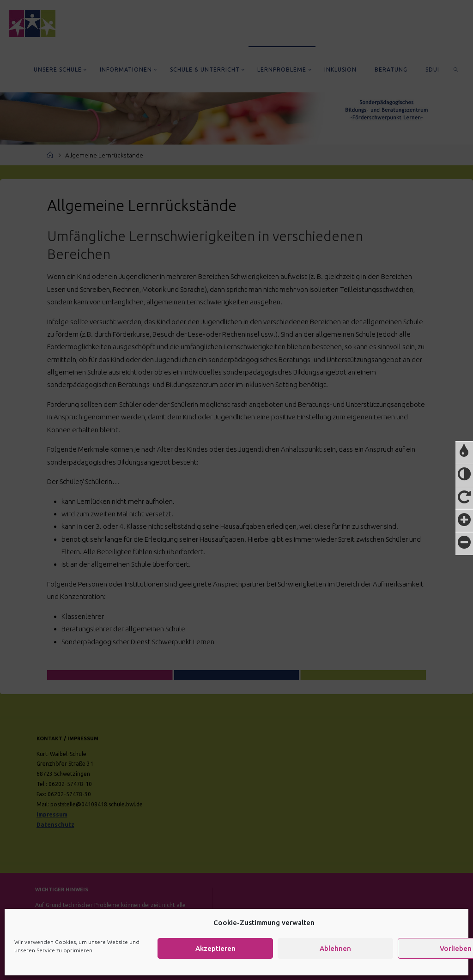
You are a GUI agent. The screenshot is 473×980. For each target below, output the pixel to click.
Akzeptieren (215, 948)
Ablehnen (335, 948)
